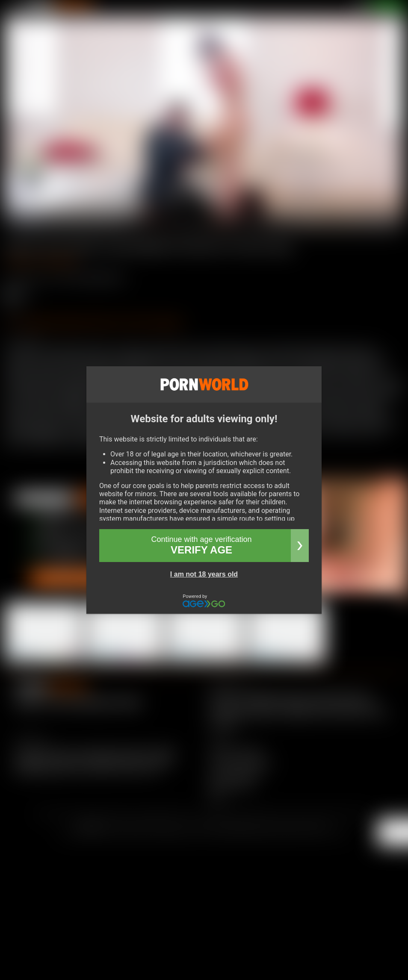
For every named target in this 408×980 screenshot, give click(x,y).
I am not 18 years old (204, 574)
